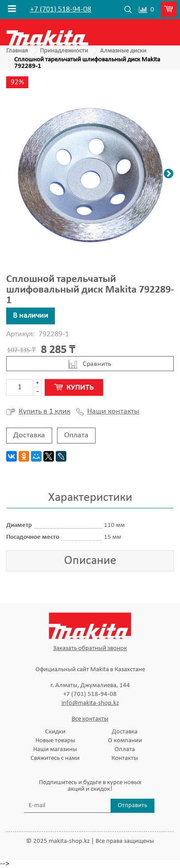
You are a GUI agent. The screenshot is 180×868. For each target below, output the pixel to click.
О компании (125, 741)
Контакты (125, 758)
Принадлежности (64, 51)
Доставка (29, 435)
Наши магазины (55, 750)
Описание (90, 561)
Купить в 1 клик (38, 412)
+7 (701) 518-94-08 (61, 10)
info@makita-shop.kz (90, 703)
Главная (17, 51)
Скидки (55, 732)
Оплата (76, 435)
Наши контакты (108, 412)
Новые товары (55, 741)
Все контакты (90, 719)
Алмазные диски (123, 51)
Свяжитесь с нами (55, 758)
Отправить (132, 806)
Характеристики (90, 498)
